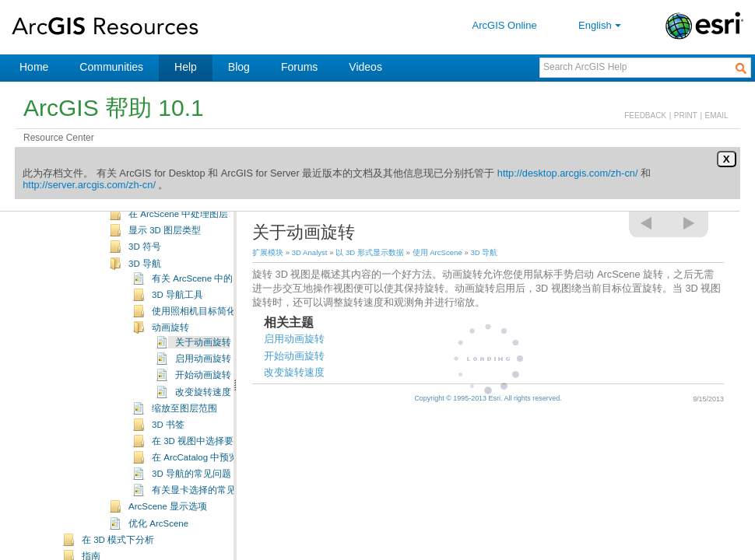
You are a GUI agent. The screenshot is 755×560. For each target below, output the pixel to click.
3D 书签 (168, 471)
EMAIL (717, 115)
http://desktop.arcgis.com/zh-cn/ (568, 173)
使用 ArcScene (135, 229)
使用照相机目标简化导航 (203, 358)
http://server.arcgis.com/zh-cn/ (89, 185)
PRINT (686, 115)
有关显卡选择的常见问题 (203, 537)
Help (186, 67)
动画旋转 (170, 374)
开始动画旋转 (203, 422)
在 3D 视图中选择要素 (197, 488)
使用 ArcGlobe (134, 213)
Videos (365, 67)
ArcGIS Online (505, 25)
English (601, 25)
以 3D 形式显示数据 (370, 252)
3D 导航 (145, 310)
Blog (239, 67)
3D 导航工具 (177, 341)
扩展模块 (268, 252)
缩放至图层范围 (184, 455)
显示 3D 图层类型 (165, 277)
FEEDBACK (645, 115)
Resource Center (59, 138)
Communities (111, 67)
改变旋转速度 (203, 439)
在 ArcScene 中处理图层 (178, 261)
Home (34, 67)
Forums (299, 67)
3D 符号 (145, 293)
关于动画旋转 (203, 389)
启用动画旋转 (203, 405)
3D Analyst (310, 252)
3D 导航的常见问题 (191, 520)
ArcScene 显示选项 (168, 553)
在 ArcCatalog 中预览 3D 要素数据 (222, 504)
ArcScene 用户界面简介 (177, 244)
